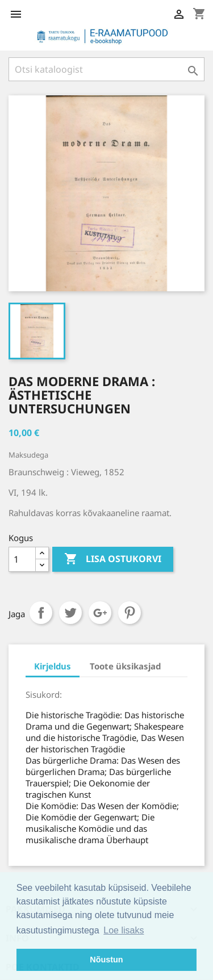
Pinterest (130, 613)
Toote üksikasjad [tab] (125, 666)
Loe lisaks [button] (124, 930)
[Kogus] (22, 559)
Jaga (41, 613)
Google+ (100, 613)
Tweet (70, 613)
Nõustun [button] (106, 960)
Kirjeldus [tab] (53, 666)
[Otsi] (106, 69)
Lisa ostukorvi (113, 559)
